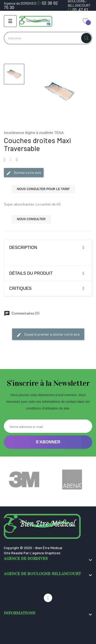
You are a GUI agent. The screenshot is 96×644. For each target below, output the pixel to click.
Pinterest (17, 160)
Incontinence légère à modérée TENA (34, 133)
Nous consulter (31, 219)
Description (23, 248)
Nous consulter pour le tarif (43, 189)
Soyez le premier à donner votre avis (48, 335)
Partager (6, 160)
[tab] (48, 248)
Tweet (11, 160)
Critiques (20, 288)
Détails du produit (31, 273)
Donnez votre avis (24, 173)
